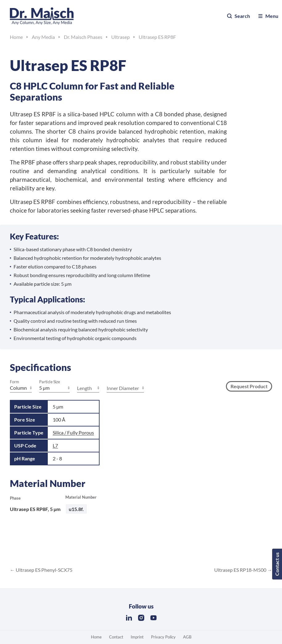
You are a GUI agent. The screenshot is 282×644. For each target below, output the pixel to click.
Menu (268, 16)
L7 (55, 445)
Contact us (277, 564)
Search (238, 16)
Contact (116, 637)
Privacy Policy (163, 637)
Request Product (249, 386)
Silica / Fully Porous (73, 432)
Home (96, 637)
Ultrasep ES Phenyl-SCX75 (44, 570)
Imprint (137, 637)
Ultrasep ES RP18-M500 (241, 570)
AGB (187, 637)
